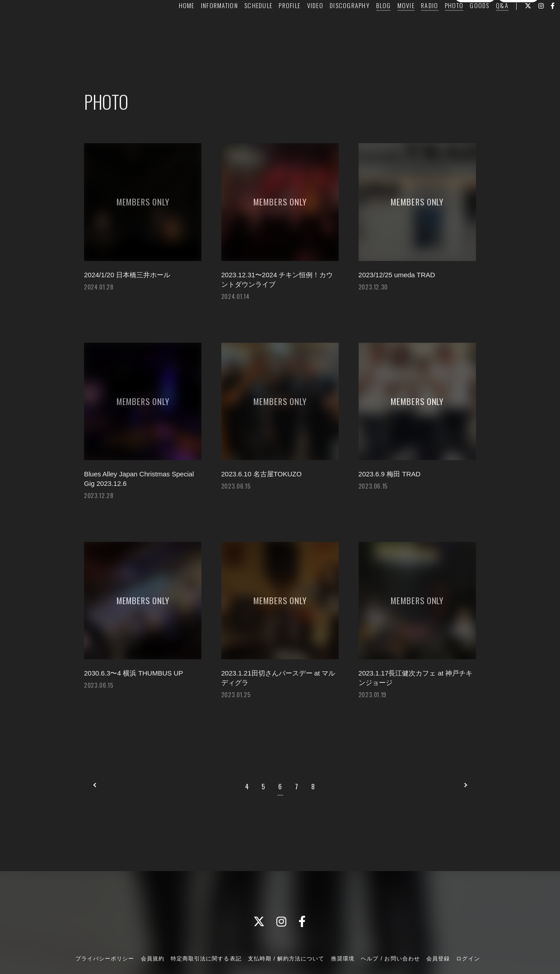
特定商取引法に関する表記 (206, 926)
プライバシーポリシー (105, 926)
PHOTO (437, 26)
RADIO (413, 26)
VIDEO (298, 26)
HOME (170, 26)
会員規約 (153, 926)
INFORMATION (203, 26)
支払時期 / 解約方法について (286, 926)
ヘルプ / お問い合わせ (390, 926)
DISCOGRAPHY (333, 26)
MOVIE (389, 26)
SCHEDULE (242, 26)
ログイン (518, 42)
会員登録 (475, 42)
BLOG (367, 26)
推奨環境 (343, 926)
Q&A (485, 26)
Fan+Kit (296, 951)
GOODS (463, 26)
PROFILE (273, 26)
